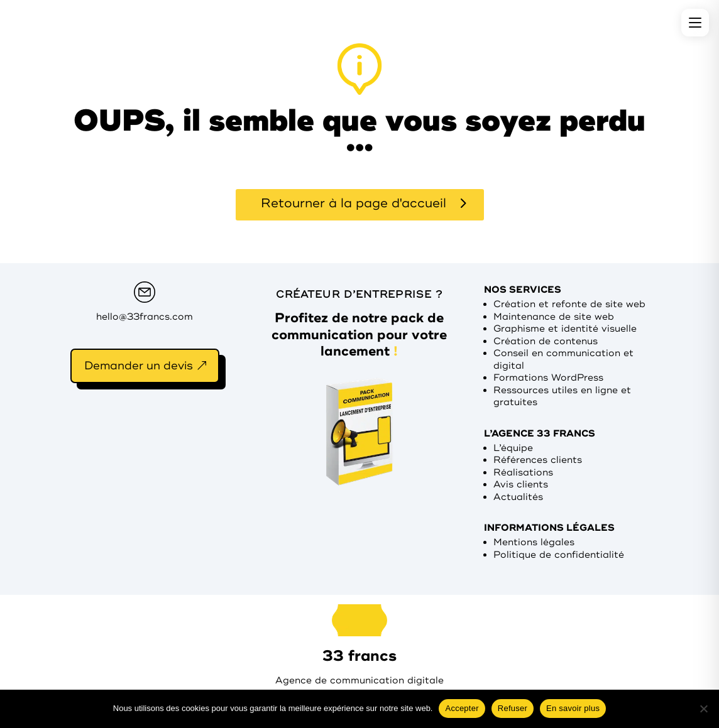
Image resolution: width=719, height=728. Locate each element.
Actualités (518, 497)
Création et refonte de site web (569, 304)
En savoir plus (573, 708)
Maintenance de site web (554, 317)
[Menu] (695, 23)
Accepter (462, 708)
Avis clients (521, 485)
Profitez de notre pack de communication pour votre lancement (359, 334)
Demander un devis (139, 366)
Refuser (513, 708)
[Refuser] (703, 709)
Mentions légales (534, 542)
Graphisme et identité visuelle (565, 329)
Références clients (538, 460)
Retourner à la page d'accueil (354, 203)
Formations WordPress (548, 378)
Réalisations (523, 473)
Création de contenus (546, 341)
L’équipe (513, 448)
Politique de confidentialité (559, 555)
